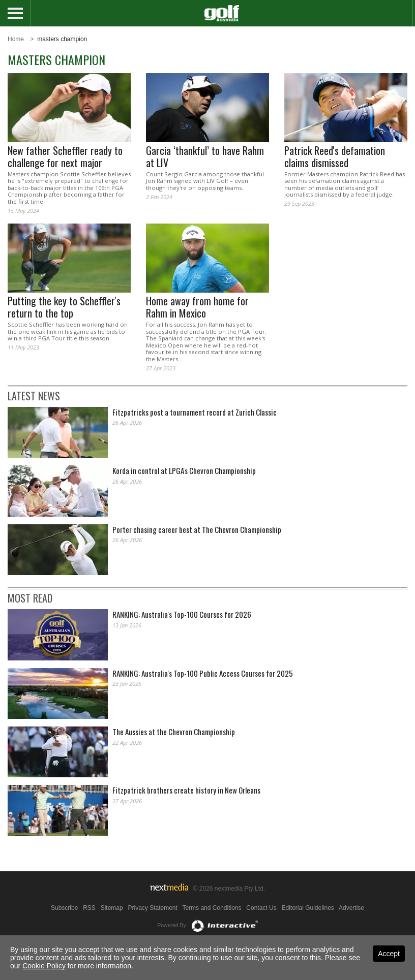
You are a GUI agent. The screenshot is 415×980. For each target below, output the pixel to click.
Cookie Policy (44, 966)
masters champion (62, 39)
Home (16, 39)
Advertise (351, 908)
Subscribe (64, 908)
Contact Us (261, 908)
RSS (89, 908)
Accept (389, 954)
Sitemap (112, 908)
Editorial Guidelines (307, 908)
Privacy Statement (152, 908)
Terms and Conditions (212, 908)
